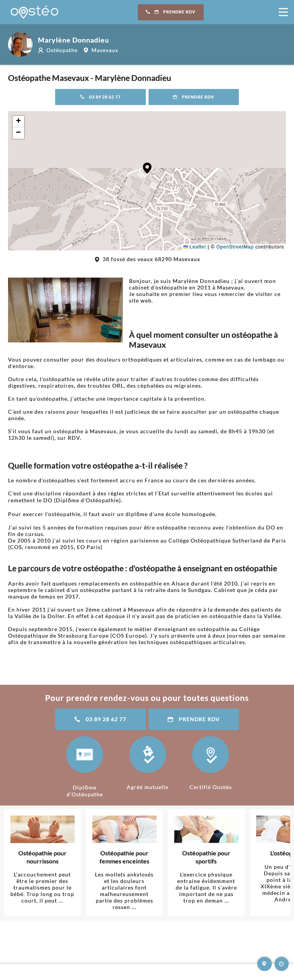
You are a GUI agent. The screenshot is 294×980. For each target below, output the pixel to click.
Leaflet (195, 247)
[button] (147, 168)
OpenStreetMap (235, 247)
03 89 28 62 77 (100, 97)
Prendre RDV (171, 12)
